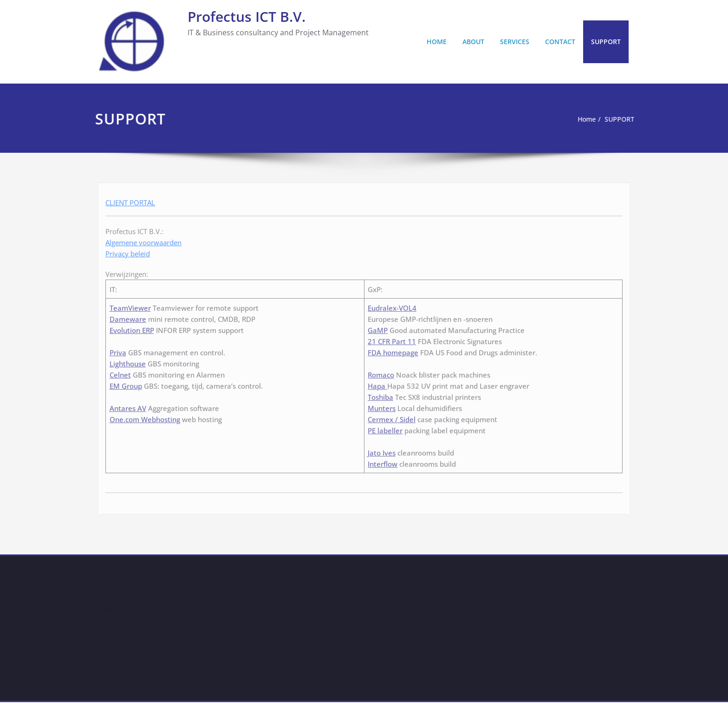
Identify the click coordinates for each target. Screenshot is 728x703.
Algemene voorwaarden (143, 241)
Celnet (120, 372)
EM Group (126, 384)
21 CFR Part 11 (392, 339)
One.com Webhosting (145, 417)
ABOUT (473, 42)
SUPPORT (606, 42)
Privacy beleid (128, 252)
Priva (118, 350)
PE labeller (385, 428)
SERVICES (515, 42)
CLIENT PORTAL (130, 201)
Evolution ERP (132, 328)
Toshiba (380, 395)
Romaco (381, 372)
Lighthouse (128, 361)
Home (579, 119)
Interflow (383, 462)
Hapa (377, 384)
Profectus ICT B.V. (247, 16)
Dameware (128, 317)
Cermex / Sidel (392, 417)
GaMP (378, 328)
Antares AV (128, 406)
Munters (382, 406)
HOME (437, 42)
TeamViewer (130, 306)
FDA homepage (393, 350)
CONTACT (560, 42)
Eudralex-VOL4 (392, 306)
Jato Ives (382, 450)
